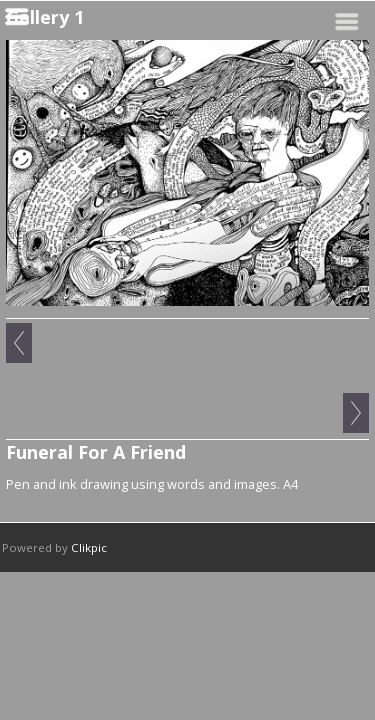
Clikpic (89, 547)
